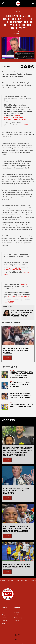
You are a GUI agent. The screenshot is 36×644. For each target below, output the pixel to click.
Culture (4, 618)
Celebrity (5, 621)
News (4, 612)
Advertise (17, 615)
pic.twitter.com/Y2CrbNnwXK (15, 120)
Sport (4, 623)
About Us (17, 612)
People (4, 615)
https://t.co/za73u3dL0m (13, 269)
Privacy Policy (18, 618)
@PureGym (24, 284)
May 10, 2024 (9, 302)
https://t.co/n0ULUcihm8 (13, 118)
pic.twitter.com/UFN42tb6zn (19, 297)
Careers (16, 621)
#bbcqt (17, 115)
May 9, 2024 (25, 125)
